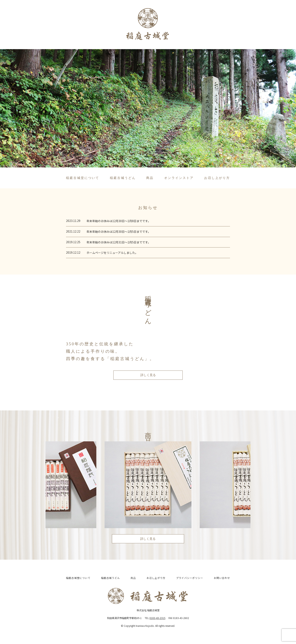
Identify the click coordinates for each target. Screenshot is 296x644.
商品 (150, 178)
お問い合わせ (222, 578)
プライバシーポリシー (190, 578)
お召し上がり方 (217, 178)
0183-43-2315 (157, 618)
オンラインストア (179, 178)
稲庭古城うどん (123, 178)
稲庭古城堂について (83, 178)
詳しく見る (148, 375)
